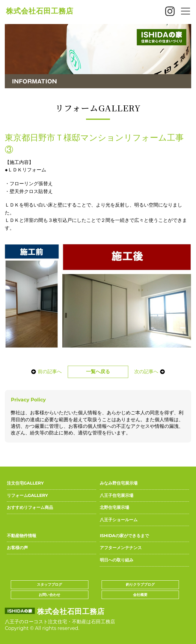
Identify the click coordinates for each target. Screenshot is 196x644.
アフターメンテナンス (121, 548)
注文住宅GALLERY (25, 483)
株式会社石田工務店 (40, 11)
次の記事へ (150, 372)
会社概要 (140, 595)
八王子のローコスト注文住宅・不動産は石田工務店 (60, 622)
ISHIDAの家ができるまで (124, 536)
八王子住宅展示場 (117, 495)
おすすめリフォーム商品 (30, 507)
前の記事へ (46, 372)
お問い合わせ (49, 595)
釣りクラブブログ (140, 584)
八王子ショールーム (119, 520)
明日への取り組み (117, 560)
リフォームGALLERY (27, 495)
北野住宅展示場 (114, 507)
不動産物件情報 (22, 536)
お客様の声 (17, 548)
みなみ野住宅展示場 (119, 483)
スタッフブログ (49, 584)
